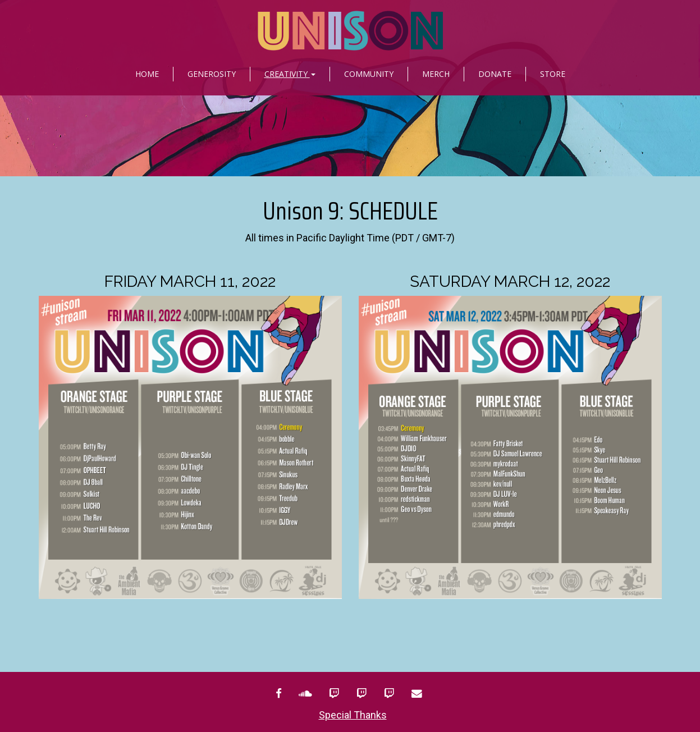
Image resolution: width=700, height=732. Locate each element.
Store (553, 74)
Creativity (290, 74)
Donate (495, 74)
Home (147, 74)
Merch (436, 74)
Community (369, 74)
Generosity (212, 74)
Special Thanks (353, 715)
